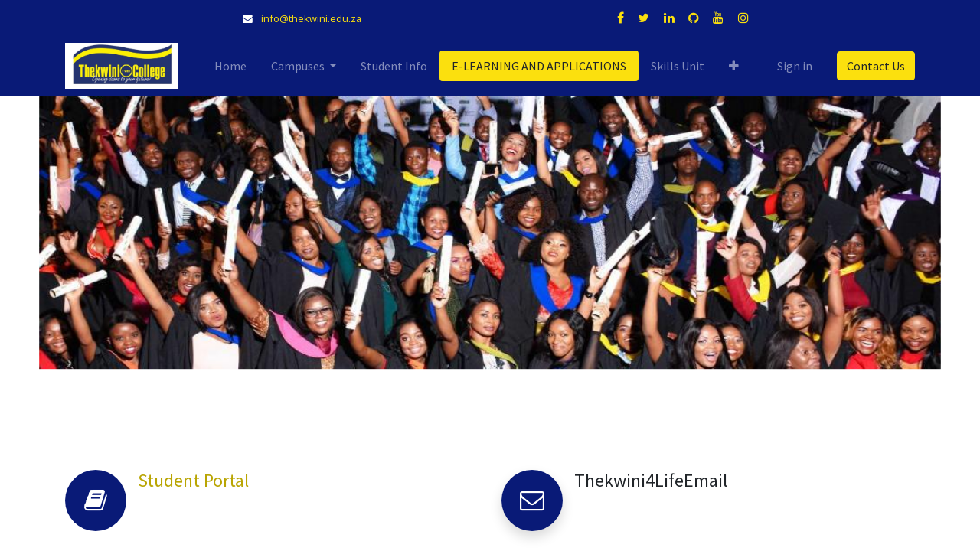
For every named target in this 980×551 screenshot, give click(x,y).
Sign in (795, 66)
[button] (734, 66)
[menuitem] (230, 66)
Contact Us (876, 66)
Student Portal (193, 480)
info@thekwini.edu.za (311, 18)
